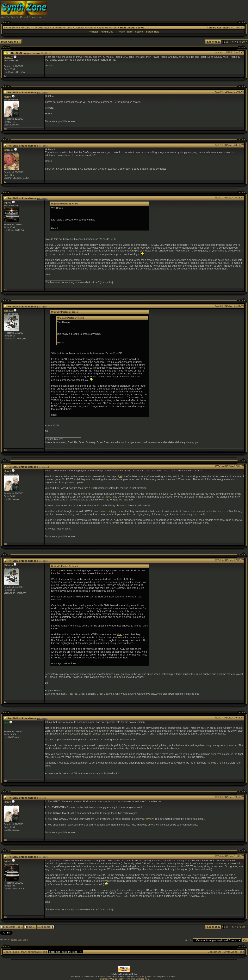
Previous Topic (12, 927)
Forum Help (153, 32)
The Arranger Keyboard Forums (52, 28)
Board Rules (11, 952)
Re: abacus (43, 467)
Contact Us (214, 952)
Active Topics (125, 32)
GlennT (8, 57)
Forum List (107, 32)
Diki (20, 940)
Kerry (25, 940)
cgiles (8, 203)
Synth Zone (11, 28)
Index (30, 927)
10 (243, 42)
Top (6, 76)
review (150, 819)
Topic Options (11, 42)
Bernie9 (9, 150)
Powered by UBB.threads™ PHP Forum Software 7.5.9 (124, 979)
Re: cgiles (42, 307)
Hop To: (189, 940)
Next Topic (46, 927)
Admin (14, 940)
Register (93, 32)
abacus (8, 311)
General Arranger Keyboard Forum (96, 28)
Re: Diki (41, 798)
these (108, 497)
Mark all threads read (34, 952)
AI (121, 476)
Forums (25, 28)
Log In (239, 28)
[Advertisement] (177, 9)
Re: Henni (46, 53)
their (114, 511)
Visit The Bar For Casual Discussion (21, 17)
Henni (7, 97)
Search (139, 32)
